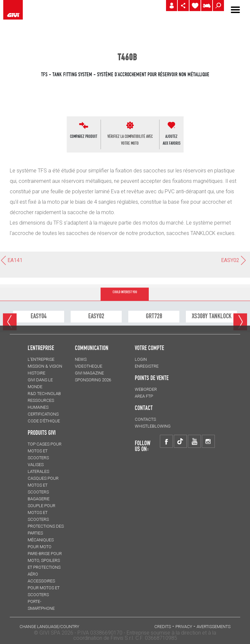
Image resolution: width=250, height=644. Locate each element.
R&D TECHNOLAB (44, 394)
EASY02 (234, 260)
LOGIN (141, 359)
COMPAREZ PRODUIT (84, 136)
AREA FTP (144, 396)
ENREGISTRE (147, 366)
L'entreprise (41, 359)
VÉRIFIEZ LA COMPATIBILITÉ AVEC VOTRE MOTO (130, 140)
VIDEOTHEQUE (89, 366)
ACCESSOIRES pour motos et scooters (44, 588)
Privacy (184, 627)
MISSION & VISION (45, 366)
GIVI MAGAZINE (89, 373)
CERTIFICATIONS (43, 414)
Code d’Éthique (44, 421)
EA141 (11, 260)
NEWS (81, 359)
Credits (163, 627)
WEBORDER (146, 389)
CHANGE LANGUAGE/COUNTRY (49, 627)
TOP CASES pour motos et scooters (45, 451)
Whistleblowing (153, 426)
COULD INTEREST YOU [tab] (125, 307)
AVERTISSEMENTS (214, 627)
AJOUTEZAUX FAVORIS (172, 140)
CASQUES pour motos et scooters (43, 485)
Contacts (145, 419)
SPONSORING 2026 (93, 380)
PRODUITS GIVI (42, 432)
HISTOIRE (36, 373)
